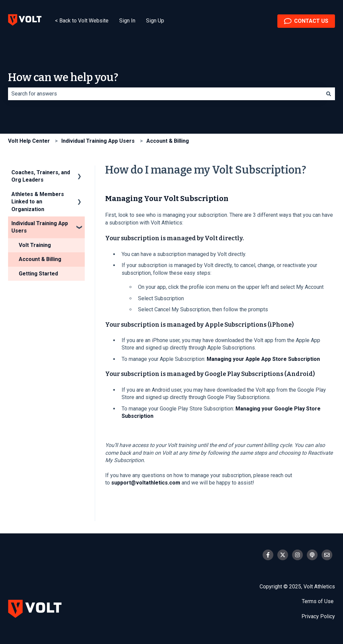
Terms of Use (318, 601)
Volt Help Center (29, 141)
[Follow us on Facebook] (268, 555)
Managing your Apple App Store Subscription (263, 359)
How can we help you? (63, 77)
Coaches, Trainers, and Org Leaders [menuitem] (41, 176)
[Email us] (327, 555)
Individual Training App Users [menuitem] (40, 227)
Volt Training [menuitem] (35, 245)
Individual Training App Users (98, 141)
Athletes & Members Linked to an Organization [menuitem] (38, 202)
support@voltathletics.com (146, 483)
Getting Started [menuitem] (38, 274)
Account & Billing (168, 141)
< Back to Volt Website (82, 21)
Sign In (127, 21)
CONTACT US (306, 21)
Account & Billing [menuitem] (40, 259)
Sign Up (155, 21)
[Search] (329, 94)
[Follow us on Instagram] (297, 555)
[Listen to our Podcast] (312, 555)
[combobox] (165, 94)
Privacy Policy (318, 616)
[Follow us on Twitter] (283, 555)
